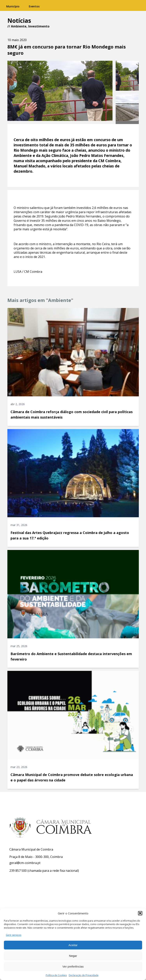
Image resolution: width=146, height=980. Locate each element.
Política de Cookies (56, 975)
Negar (73, 956)
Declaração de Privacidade (84, 975)
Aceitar (73, 945)
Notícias (19, 21)
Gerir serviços (14, 935)
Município (13, 6)
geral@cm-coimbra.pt (25, 863)
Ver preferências (73, 966)
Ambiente (19, 26)
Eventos (34, 6)
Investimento (39, 26)
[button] (140, 913)
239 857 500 (18, 871)
